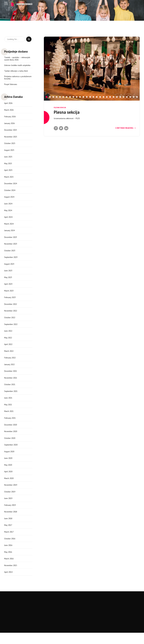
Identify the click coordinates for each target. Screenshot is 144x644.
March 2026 (9, 111)
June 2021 (9, 405)
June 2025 (9, 159)
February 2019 (10, 514)
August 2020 (10, 460)
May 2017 (8, 535)
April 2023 (9, 289)
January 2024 (10, 234)
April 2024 (9, 220)
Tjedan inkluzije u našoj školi (16, 71)
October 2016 (10, 549)
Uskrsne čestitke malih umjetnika (18, 66)
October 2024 (10, 193)
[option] (92, 69)
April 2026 (9, 104)
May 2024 (8, 213)
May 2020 (8, 473)
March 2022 (9, 357)
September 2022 (12, 330)
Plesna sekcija (60, 107)
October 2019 (10, 501)
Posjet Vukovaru (11, 85)
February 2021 (10, 426)
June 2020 (9, 467)
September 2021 (12, 398)
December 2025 (11, 131)
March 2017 (9, 542)
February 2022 (10, 364)
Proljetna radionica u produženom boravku (13, 78)
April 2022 (9, 350)
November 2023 (11, 248)
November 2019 (11, 494)
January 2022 (10, 371)
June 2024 (9, 207)
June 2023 (9, 275)
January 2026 (10, 124)
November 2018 (11, 521)
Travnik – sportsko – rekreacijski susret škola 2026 (18, 59)
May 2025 (8, 165)
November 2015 (11, 576)
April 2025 (9, 172)
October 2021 (10, 391)
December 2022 (11, 309)
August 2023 (10, 268)
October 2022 (10, 323)
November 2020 (11, 439)
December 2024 (11, 186)
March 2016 (9, 569)
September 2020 (12, 453)
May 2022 (8, 343)
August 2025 (10, 152)
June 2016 (9, 556)
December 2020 (11, 432)
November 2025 (11, 138)
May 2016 (8, 562)
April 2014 (9, 583)
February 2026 (10, 118)
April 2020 (9, 480)
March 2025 (9, 179)
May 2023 (8, 282)
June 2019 (9, 508)
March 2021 (9, 419)
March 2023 (9, 296)
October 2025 (10, 145)
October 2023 (10, 254)
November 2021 (11, 384)
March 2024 (9, 227)
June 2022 (9, 337)
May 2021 (8, 412)
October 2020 (10, 446)
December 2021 (11, 378)
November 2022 (11, 316)
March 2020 (9, 487)
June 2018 (9, 528)
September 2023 (12, 261)
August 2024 (10, 200)
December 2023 (11, 241)
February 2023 (10, 302)
